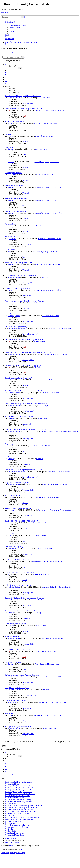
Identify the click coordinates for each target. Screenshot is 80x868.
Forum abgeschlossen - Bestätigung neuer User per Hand (24, 109)
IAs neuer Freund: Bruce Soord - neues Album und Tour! (24, 365)
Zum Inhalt (5, 13)
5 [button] (5, 78)
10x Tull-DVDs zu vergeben (14, 237)
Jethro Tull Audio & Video (44, 136)
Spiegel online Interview (13, 662)
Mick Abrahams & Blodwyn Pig (53, 638)
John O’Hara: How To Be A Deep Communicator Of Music (25, 391)
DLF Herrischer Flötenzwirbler (15, 211)
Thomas (11, 149)
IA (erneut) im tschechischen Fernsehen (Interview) (22, 675)
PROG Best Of (10, 250)
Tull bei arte (9, 713)
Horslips (8, 457)
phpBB (12, 846)
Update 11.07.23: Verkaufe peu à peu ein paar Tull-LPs (23, 470)
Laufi (10, 110)
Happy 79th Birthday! (12, 636)
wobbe (10, 123)
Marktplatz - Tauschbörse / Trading (46, 123)
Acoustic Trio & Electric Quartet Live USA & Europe (23, 96)
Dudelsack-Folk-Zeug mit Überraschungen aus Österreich (24, 598)
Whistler (11, 380)
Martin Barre (46, 98)
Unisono (11, 136)
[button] (5, 64)
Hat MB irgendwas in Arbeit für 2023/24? (19, 417)
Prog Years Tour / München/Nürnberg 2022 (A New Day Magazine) (28, 429)
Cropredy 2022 (10, 534)
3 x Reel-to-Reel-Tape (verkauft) (16, 327)
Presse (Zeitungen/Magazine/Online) (47, 162)
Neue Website (10, 147)
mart (9, 523)
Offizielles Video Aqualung (14, 547)
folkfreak (11, 459)
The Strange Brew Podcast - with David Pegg (20, 726)
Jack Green (13, 239)
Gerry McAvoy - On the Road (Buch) (17, 688)
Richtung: (62, 742)
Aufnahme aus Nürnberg (13, 495)
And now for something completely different (20, 611)
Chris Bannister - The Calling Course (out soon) (21, 275)
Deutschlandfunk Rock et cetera (16, 701)
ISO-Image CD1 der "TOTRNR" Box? (18, 288)
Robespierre (9, 444)
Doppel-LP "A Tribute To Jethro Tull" (18, 560)
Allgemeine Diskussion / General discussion (47, 561)
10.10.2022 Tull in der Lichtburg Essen (18, 508)
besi (9, 252)
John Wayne (12, 549)
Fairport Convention (43, 303)
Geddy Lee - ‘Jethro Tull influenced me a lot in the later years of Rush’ (29, 352)
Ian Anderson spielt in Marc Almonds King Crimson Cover (25, 340)
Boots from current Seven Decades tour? (19, 378)
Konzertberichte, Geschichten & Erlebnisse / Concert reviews (59, 510)
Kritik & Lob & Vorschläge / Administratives (50, 110)
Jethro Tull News (41, 149)
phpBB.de (24, 849)
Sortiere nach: (38, 742)
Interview (8, 160)
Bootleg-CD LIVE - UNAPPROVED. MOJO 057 (22, 521)
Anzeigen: (12, 742)
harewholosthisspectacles (17, 329)
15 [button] (6, 81)
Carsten (10, 303)
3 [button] (5, 74)
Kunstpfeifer (12, 510)
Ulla (9, 536)
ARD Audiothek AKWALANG (15, 186)
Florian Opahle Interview (13, 173)
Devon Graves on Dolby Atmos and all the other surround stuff (26, 404)
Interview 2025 (10, 134)
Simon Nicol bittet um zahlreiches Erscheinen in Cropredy (25, 301)
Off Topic (45, 277)
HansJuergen (12, 703)
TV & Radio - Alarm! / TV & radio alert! (49, 187)
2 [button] (5, 72)
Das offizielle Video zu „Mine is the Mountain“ (21, 572)
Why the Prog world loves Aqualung (17, 483)
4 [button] (5, 76)
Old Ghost (11, 175)
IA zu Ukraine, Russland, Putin (15, 624)
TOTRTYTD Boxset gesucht (15, 121)
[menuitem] (18, 26)
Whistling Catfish (14, 98)
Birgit (10, 715)
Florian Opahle (10, 314)
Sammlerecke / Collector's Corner (48, 497)
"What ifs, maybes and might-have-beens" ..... (20, 585)
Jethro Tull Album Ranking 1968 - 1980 (18, 263)
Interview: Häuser (11, 224)
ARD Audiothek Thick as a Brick (16, 198)
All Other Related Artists (51, 316)
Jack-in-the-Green (14, 690)
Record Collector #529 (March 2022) (17, 649)
